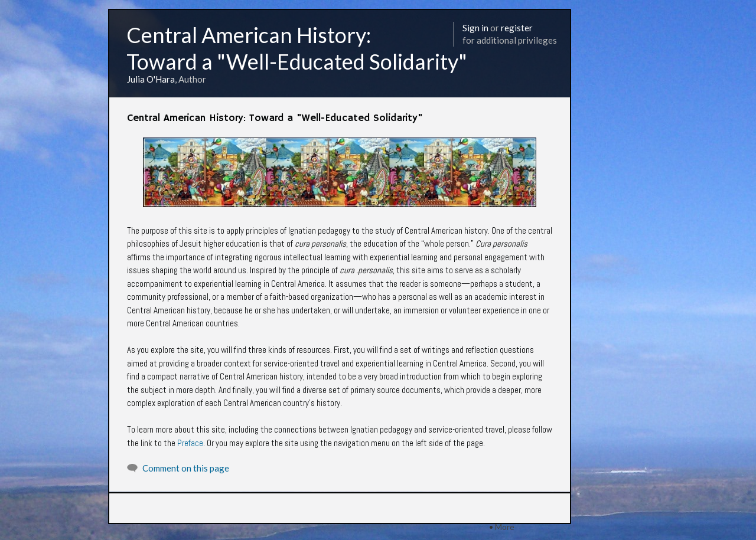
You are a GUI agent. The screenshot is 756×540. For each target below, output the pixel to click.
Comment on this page (186, 468)
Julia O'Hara (151, 79)
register (517, 28)
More (505, 527)
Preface (190, 443)
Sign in (475, 28)
